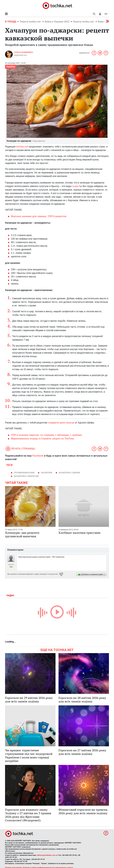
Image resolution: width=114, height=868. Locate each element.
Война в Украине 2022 (57, 22)
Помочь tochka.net (30, 22)
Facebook (38, 456)
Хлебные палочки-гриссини (79, 533)
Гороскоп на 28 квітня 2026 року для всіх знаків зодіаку (82, 700)
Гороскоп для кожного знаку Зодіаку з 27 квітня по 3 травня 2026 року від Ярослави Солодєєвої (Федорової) (28, 815)
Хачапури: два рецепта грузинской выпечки (22, 534)
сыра (75, 186)
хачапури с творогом (26, 476)
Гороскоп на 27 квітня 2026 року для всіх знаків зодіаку (82, 752)
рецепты (11, 67)
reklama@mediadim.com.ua (47, 855)
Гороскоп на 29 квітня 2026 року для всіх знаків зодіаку (29, 700)
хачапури (47, 473)
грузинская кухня (24, 473)
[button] (100, 14)
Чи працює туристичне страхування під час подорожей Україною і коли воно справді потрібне (29, 756)
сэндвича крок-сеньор (61, 423)
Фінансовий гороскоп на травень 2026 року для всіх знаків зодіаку (83, 811)
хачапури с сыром (69, 473)
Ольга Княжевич (24, 52)
